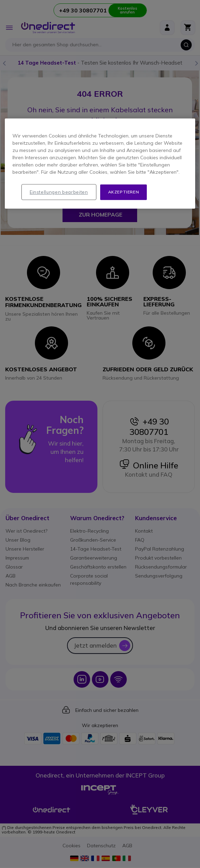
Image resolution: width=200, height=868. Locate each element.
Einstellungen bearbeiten (59, 192)
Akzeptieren (124, 192)
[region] (100, 164)
